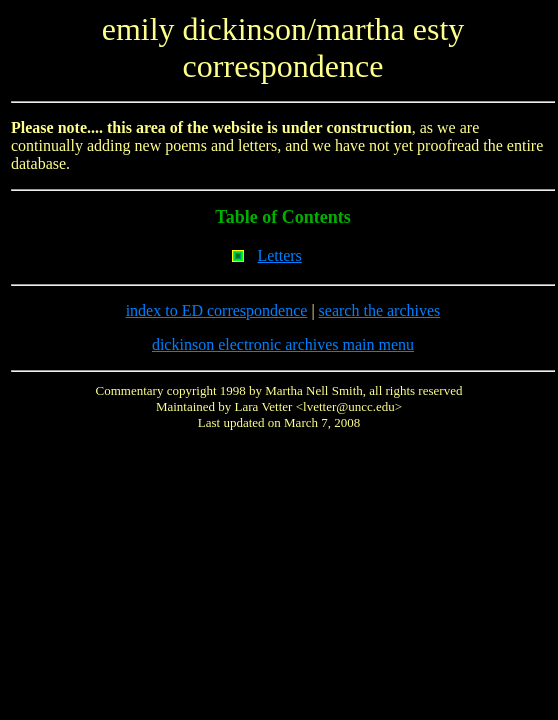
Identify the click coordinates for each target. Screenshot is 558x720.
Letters (279, 255)
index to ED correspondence (217, 310)
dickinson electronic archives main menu (283, 344)
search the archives (380, 310)
